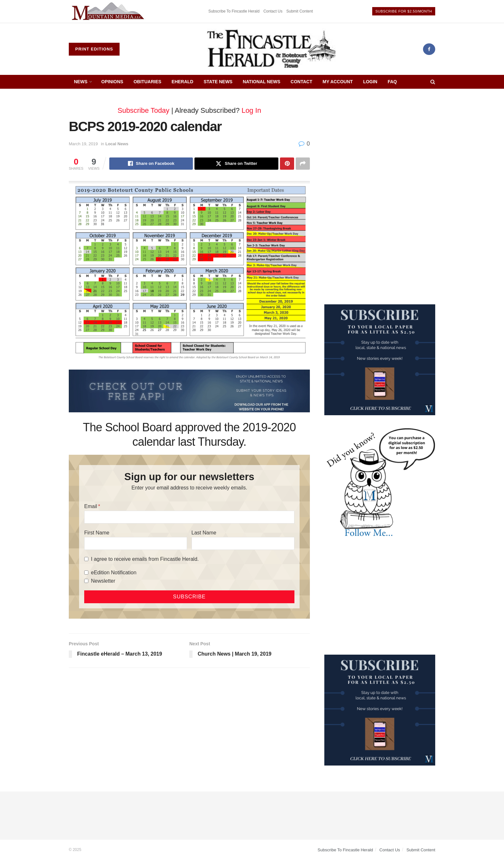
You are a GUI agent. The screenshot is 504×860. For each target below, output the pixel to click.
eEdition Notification (114, 573)
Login (370, 82)
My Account (338, 82)
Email (91, 506)
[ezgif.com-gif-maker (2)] (189, 390)
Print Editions (94, 49)
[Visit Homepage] (271, 49)
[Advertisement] (380, 144)
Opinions (112, 82)
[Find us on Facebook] (429, 49)
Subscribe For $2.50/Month (404, 11)
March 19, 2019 (83, 144)
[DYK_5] (380, 483)
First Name (97, 533)
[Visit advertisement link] (109, 11)
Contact (301, 82)
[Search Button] (433, 82)
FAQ (392, 82)
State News (218, 82)
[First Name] (136, 543)
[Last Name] (243, 543)
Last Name (204, 533)
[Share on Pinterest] (287, 164)
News (81, 82)
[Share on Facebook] (151, 164)
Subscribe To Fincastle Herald (234, 11)
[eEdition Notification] (86, 573)
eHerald (183, 82)
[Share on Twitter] (236, 164)
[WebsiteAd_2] (380, 359)
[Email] (189, 517)
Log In (252, 110)
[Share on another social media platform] (303, 164)
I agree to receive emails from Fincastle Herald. (145, 559)
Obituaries (147, 82)
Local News (117, 144)
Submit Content (300, 11)
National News (261, 82)
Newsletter (103, 581)
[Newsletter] (86, 581)
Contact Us (273, 11)
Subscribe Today (144, 110)
